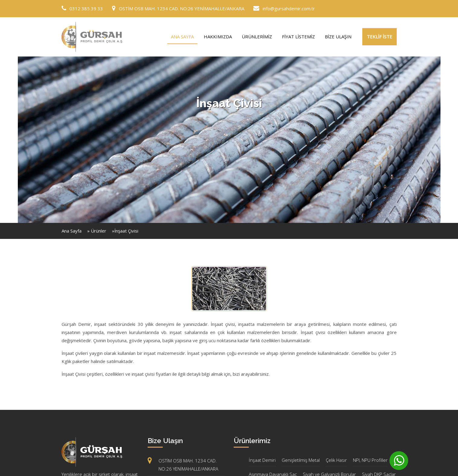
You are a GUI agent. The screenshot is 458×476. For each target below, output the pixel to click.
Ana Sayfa (72, 231)
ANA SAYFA (182, 37)
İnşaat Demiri (262, 460)
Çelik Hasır (336, 460)
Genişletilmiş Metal (301, 460)
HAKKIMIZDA (218, 37)
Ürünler (99, 231)
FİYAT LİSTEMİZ (298, 37)
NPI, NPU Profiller (370, 460)
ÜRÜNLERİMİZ (257, 37)
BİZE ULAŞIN (338, 37)
